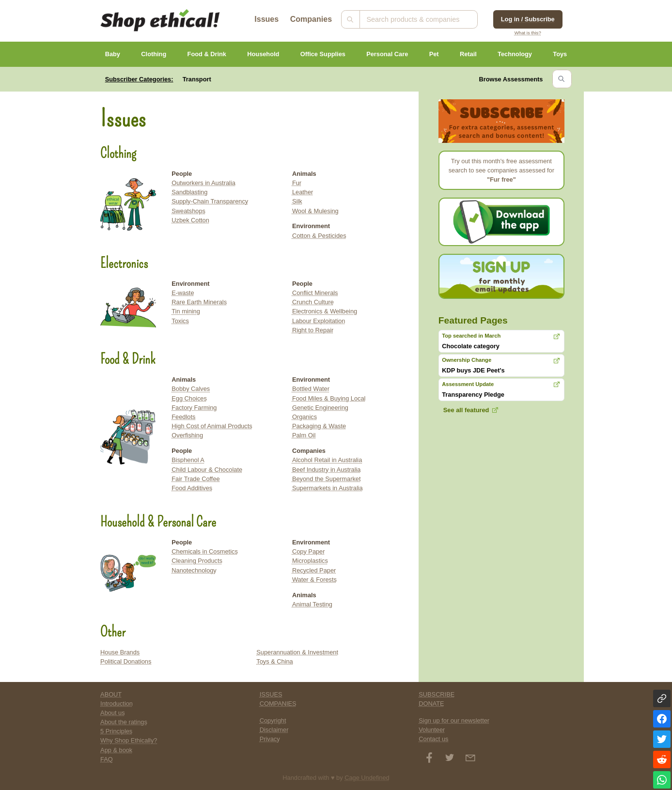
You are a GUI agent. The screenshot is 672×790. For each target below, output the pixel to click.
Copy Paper (309, 551)
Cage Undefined (367, 778)
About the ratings (124, 722)
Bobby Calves (191, 389)
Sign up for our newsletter (454, 720)
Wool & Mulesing (315, 211)
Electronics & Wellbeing (325, 311)
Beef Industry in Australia (327, 470)
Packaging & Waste (319, 426)
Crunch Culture (313, 302)
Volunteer (432, 730)
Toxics (180, 321)
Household (263, 54)
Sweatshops (188, 211)
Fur (297, 183)
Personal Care (387, 54)
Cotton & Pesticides (319, 236)
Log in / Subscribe (528, 19)
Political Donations (126, 661)
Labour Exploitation (319, 321)
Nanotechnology (194, 570)
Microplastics (310, 561)
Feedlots (183, 417)
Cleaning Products (197, 561)
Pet (434, 54)
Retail (468, 54)
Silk (297, 201)
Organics (305, 417)
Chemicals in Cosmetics (205, 551)
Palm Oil (304, 435)
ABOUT (111, 694)
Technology (515, 54)
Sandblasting (189, 192)
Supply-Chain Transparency (210, 201)
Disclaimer (274, 730)
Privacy (270, 739)
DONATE (431, 704)
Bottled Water (311, 389)
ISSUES (271, 694)
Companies (311, 19)
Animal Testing (312, 604)
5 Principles (116, 731)
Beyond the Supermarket (327, 479)
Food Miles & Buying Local (329, 398)
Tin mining (186, 311)
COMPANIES (278, 704)
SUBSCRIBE (437, 694)
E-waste (183, 293)
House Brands (120, 652)
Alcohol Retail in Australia (327, 460)
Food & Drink (207, 54)
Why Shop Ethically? (129, 740)
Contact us (433, 739)
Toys (560, 54)
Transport (197, 79)
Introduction (117, 704)
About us (113, 713)
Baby (113, 54)
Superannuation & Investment (297, 652)
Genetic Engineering (320, 408)
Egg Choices (189, 398)
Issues (266, 19)
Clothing (154, 54)
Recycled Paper (314, 570)
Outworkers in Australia (203, 183)
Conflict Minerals (315, 293)
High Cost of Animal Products (212, 426)
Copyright (273, 720)
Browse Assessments (511, 79)
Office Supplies (323, 54)
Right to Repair (313, 330)
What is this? (528, 33)
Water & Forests (314, 580)
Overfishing (187, 435)
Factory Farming (194, 408)
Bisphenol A (188, 460)
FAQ (107, 759)
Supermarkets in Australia (328, 488)
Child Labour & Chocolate (207, 470)
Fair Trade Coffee (195, 479)
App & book (116, 750)
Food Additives (192, 488)
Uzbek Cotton (190, 220)
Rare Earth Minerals (199, 302)
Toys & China (274, 661)
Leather (303, 192)
